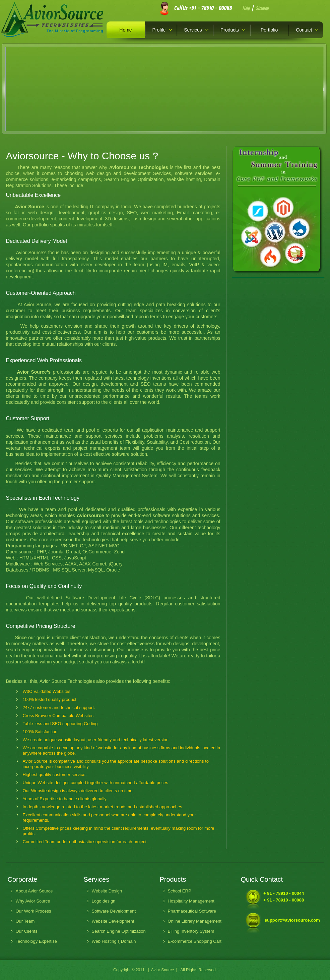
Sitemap (262, 9)
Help (246, 9)
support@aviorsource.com (292, 920)
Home (125, 30)
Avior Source (162, 970)
